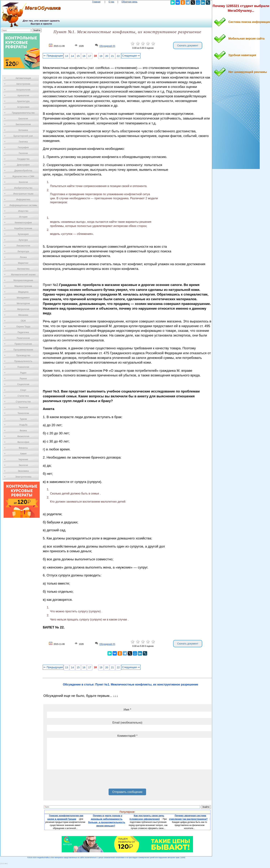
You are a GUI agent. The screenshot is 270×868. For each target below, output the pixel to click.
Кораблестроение (23, 228)
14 (72, 56)
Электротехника (23, 477)
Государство (23, 159)
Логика (23, 257)
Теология (23, 407)
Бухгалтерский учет (23, 136)
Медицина (23, 292)
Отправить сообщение (127, 792)
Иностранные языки (23, 194)
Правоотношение (23, 344)
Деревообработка (23, 171)
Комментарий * (127, 736)
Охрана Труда (23, 327)
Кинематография (23, 223)
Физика (23, 431)
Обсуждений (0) (107, 46)
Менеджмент (23, 298)
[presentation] (74, 780)
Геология (23, 153)
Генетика (23, 142)
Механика (23, 315)
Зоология (23, 182)
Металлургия (23, 303)
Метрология (23, 309)
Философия (23, 442)
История (23, 217)
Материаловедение (23, 280)
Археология (23, 96)
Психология (23, 367)
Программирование (23, 350)
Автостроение (23, 84)
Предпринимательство (23, 113)
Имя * (127, 710)
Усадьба (23, 425)
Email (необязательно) (127, 723)
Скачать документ (188, 45)
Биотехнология (23, 124)
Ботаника (23, 130)
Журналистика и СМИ (23, 176)
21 (112, 56)
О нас (111, 2)
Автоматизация (23, 78)
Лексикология (23, 246)
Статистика (23, 396)
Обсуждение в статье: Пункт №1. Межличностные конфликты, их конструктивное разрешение (131, 684)
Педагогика (23, 332)
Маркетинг (23, 263)
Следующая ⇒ (131, 56)
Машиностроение (23, 286)
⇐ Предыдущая (53, 56)
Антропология (23, 90)
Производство (23, 355)
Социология (23, 384)
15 (78, 56)
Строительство (23, 402)
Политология (23, 338)
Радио (23, 373)
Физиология (23, 436)
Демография (23, 165)
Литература (23, 251)
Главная (96, 2)
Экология (23, 465)
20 (107, 56)
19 (101, 56)
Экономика (23, 471)
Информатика (23, 199)
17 (90, 56)
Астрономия (23, 107)
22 (118, 56)
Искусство (23, 211)
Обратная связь (129, 2)
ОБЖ (23, 321)
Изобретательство (23, 188)
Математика (23, 269)
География (23, 147)
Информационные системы (23, 205)
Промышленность (23, 361)
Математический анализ (23, 275)
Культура (23, 240)
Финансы (23, 448)
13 (67, 56)
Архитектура (23, 101)
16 (84, 56)
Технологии (23, 413)
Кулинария (23, 234)
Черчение (23, 459)
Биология (23, 119)
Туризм (23, 419)
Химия (23, 454)
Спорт (23, 390)
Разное (23, 379)
